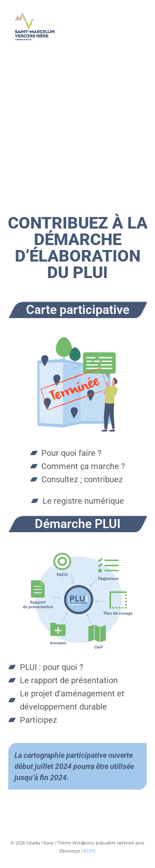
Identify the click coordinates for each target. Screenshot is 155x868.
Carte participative (78, 310)
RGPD (89, 851)
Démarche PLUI (78, 524)
